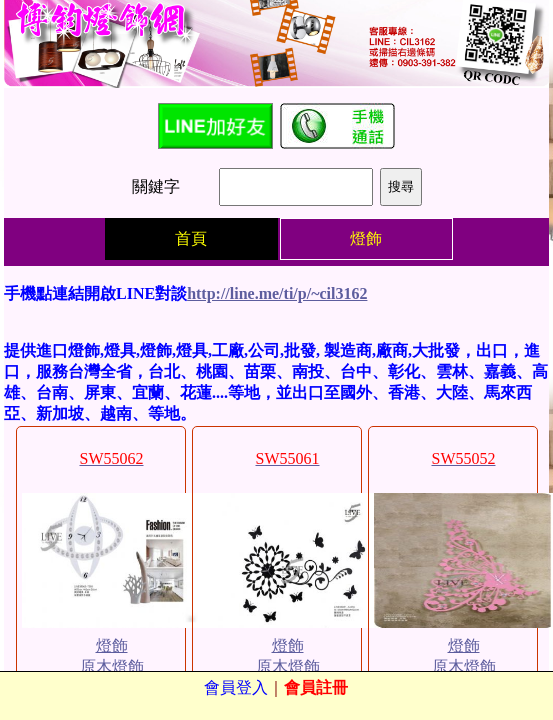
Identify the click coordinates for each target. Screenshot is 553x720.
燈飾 (112, 645)
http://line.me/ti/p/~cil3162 (277, 293)
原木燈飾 (112, 666)
